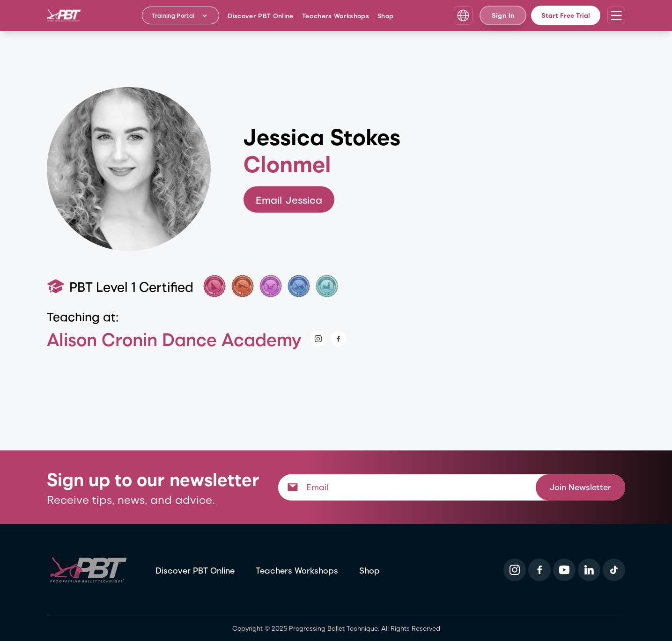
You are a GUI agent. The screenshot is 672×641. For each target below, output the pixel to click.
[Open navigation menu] (616, 15)
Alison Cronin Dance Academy (174, 339)
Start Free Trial (566, 15)
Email (289, 200)
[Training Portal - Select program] (181, 15)
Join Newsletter (580, 487)
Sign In (503, 15)
